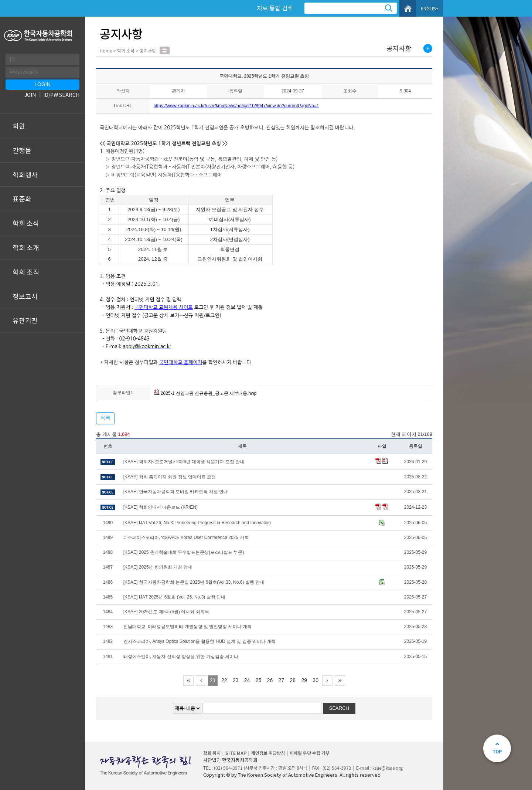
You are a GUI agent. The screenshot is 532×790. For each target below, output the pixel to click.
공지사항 (399, 48)
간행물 (22, 150)
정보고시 (25, 296)
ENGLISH (430, 8)
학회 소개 (26, 247)
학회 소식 (26, 223)
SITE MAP (236, 753)
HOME (408, 8)
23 (236, 680)
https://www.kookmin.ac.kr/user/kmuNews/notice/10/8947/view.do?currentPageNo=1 (236, 106)
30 (316, 680)
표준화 (22, 199)
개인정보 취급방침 (268, 753)
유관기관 (25, 320)
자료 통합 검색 (275, 8)
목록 (105, 418)
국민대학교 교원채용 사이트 (164, 307)
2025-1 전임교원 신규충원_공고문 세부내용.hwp (205, 393)
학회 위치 (212, 753)
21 (213, 680)
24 (247, 680)
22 (224, 680)
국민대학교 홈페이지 (181, 362)
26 (270, 680)
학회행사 (25, 174)
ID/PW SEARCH (61, 95)
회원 (19, 126)
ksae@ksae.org (388, 768)
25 (259, 680)
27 (282, 680)
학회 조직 (26, 272)
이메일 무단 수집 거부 (310, 753)
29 (304, 680)
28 (293, 680)
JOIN (30, 95)
